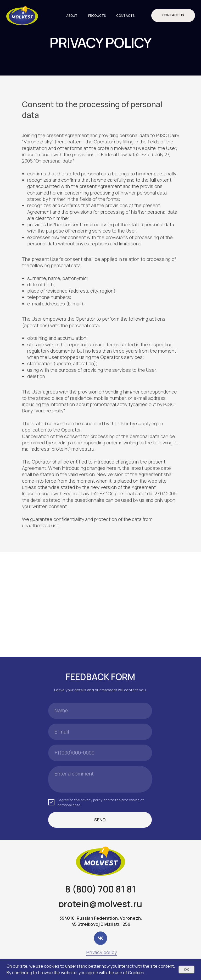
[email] (100, 732)
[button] (173, 15)
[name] (100, 711)
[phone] (100, 753)
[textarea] (100, 779)
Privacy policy (102, 952)
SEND (100, 820)
